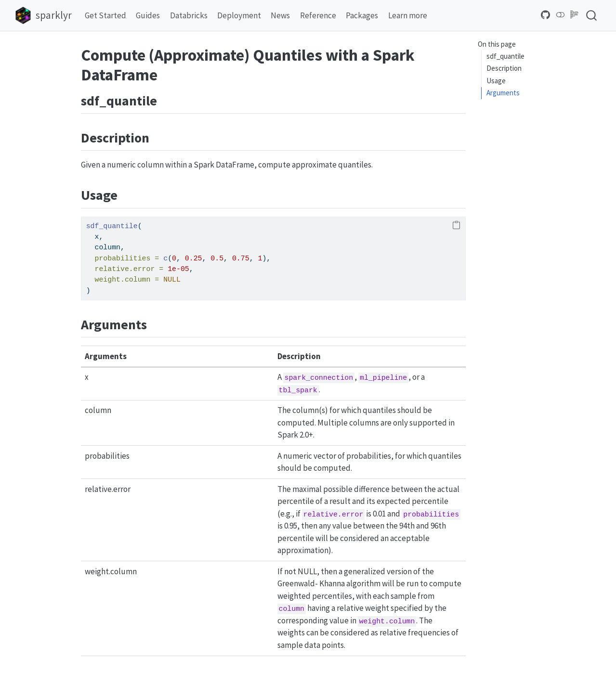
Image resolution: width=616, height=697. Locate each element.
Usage (496, 81)
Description (504, 68)
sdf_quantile (505, 56)
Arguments (503, 93)
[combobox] (592, 15)
